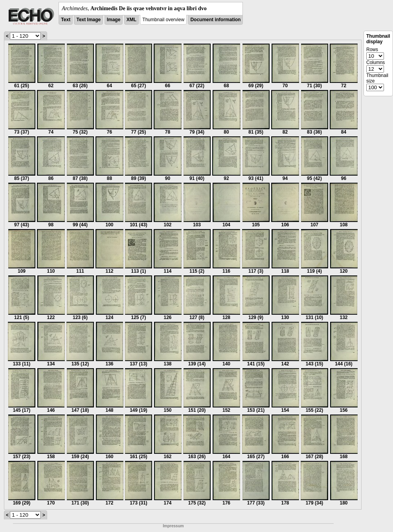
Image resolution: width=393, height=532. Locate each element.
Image (114, 20)
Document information (215, 20)
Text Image (88, 20)
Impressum (173, 526)
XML (131, 20)
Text (66, 20)
